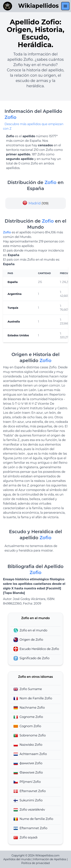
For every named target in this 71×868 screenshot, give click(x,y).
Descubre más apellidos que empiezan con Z (33, 126)
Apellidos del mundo (17, 859)
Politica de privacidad (35, 863)
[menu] (65, 6)
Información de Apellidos (50, 859)
